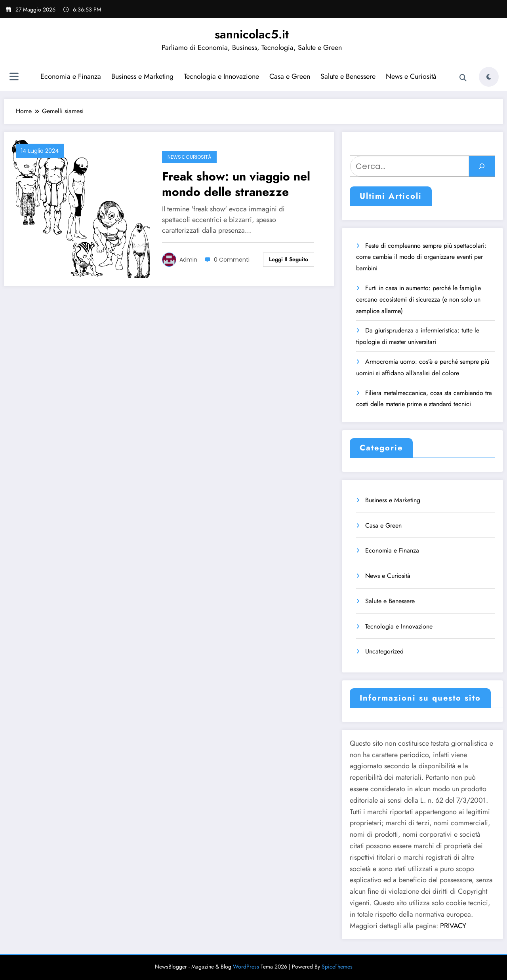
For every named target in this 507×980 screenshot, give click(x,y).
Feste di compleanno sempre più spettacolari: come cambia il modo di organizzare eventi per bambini (421, 257)
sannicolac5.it (252, 34)
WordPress (246, 967)
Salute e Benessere (348, 76)
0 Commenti (232, 260)
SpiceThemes (337, 967)
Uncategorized (384, 651)
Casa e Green (290, 76)
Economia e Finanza (71, 76)
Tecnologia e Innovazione (221, 76)
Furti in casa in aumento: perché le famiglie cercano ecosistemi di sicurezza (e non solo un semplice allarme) (418, 299)
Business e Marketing (142, 76)
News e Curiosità (411, 76)
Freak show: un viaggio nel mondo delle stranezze (236, 184)
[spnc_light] (489, 77)
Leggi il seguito (289, 259)
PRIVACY (453, 926)
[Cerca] (482, 166)
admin (188, 260)
